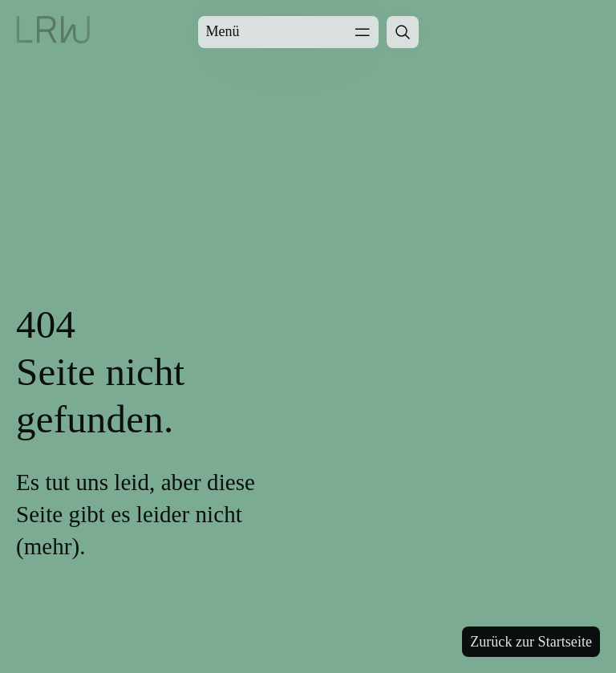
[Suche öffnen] (403, 32)
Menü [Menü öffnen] (288, 32)
